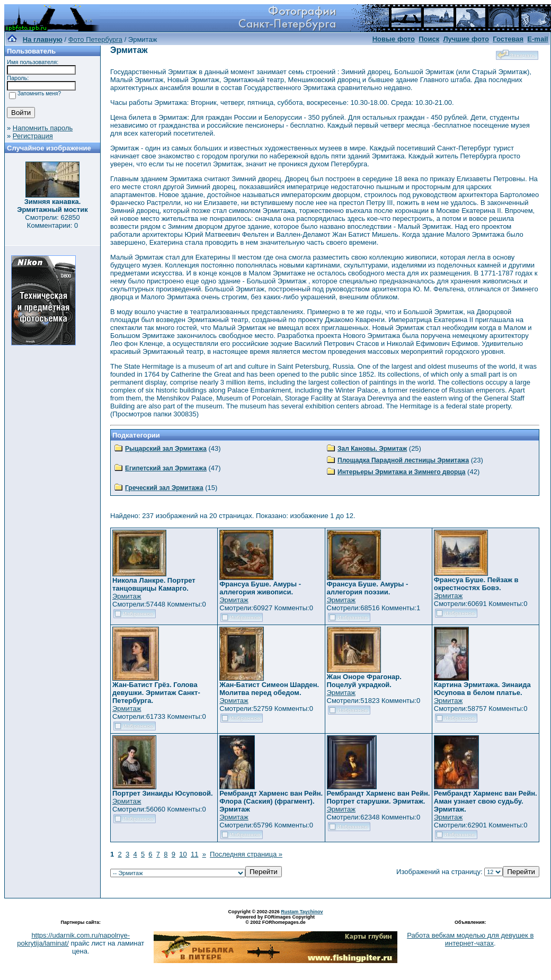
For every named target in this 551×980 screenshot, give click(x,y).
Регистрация (33, 136)
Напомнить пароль (43, 128)
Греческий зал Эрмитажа (164, 488)
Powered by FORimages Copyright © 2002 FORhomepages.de (275, 920)
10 (183, 854)
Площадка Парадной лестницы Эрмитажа (403, 460)
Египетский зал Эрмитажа (166, 468)
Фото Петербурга (95, 39)
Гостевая (508, 39)
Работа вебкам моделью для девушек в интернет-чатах (470, 939)
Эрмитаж (127, 596)
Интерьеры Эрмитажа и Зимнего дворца (402, 472)
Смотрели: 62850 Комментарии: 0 (52, 221)
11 (194, 854)
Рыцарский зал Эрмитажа (166, 449)
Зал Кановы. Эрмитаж (372, 449)
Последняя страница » (246, 854)
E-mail (537, 39)
